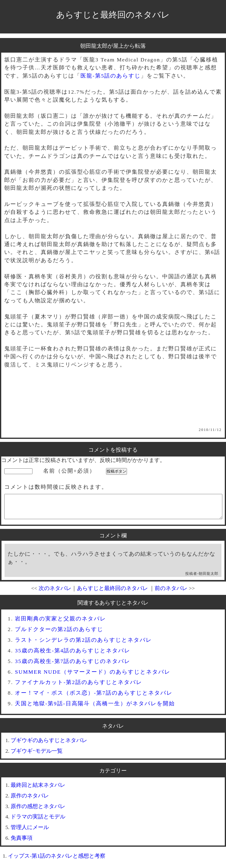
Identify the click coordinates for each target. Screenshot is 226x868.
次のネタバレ (55, 593)
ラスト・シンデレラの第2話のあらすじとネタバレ (83, 644)
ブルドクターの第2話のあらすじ (59, 634)
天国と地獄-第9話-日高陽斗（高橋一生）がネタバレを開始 (95, 708)
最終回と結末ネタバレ (38, 790)
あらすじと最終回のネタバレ (113, 15)
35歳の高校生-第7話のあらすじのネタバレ (73, 666)
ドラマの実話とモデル (38, 821)
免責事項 (22, 842)
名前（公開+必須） (69, 471)
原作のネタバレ (30, 800)
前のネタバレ (171, 593)
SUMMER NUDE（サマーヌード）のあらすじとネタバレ (93, 676)
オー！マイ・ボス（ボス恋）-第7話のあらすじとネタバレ (94, 697)
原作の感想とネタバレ (38, 811)
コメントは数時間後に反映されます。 (56, 487)
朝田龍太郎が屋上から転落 (113, 46)
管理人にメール (30, 832)
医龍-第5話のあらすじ (111, 76)
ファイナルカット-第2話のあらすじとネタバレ (79, 687)
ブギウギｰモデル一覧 (37, 755)
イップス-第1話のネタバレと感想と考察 (57, 860)
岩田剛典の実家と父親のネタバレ (60, 623)
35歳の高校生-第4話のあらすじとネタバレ (73, 655)
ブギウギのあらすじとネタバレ (49, 745)
